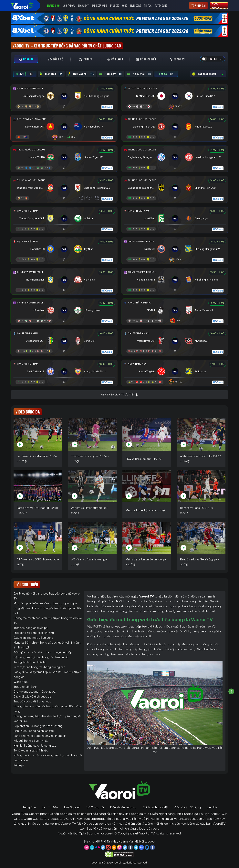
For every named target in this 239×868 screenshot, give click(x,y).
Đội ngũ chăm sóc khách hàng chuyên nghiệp (43, 652)
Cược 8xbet (216, 5)
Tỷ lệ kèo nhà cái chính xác (31, 751)
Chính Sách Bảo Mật (155, 807)
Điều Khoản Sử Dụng (123, 807)
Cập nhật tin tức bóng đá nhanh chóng (38, 726)
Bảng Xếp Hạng (99, 5)
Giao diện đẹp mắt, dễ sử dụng (33, 638)
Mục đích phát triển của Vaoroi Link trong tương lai (45, 603)
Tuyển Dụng (161, 5)
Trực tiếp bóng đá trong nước (32, 701)
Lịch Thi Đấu (69, 5)
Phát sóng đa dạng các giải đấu (34, 633)
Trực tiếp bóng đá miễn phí (31, 628)
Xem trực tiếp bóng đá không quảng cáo (39, 667)
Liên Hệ (212, 807)
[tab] (26, 59)
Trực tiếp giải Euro (25, 687)
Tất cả (166, 74)
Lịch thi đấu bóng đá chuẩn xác (34, 731)
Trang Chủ (53, 5)
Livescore (135, 5)
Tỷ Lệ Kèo (114, 5)
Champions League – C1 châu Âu (35, 692)
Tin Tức (148, 5)
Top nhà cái (198, 5)
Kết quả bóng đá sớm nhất (31, 741)
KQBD (125, 5)
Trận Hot (51, 74)
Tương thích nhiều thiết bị (30, 662)
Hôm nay (111, 74)
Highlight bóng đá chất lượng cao (35, 746)
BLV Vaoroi (81, 74)
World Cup (21, 682)
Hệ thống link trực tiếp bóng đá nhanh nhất (41, 657)
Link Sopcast (72, 807)
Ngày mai (139, 74)
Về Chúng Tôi (95, 807)
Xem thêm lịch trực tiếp (119, 395)
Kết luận (19, 765)
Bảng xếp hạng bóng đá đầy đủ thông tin (40, 736)
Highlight (83, 5)
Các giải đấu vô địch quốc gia (32, 697)
